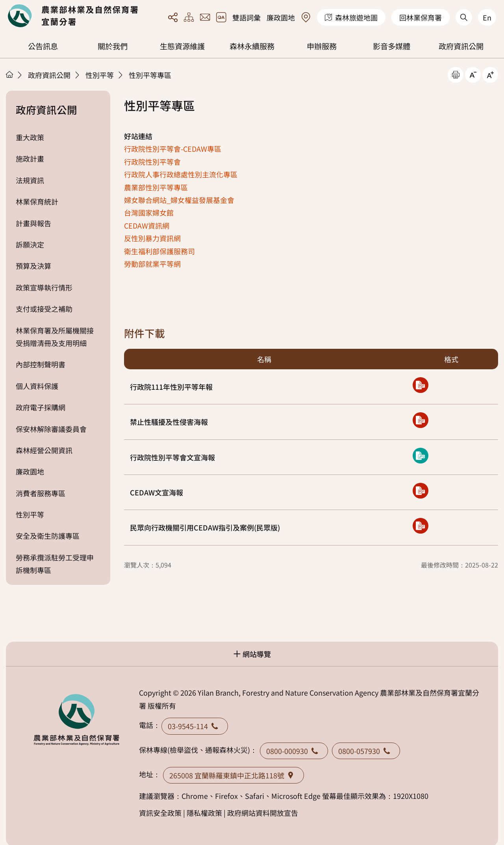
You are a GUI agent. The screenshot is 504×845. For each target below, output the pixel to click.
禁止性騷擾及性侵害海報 (169, 422)
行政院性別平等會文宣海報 (172, 457)
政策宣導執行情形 (44, 287)
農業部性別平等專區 (156, 187)
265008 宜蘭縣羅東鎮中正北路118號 (233, 775)
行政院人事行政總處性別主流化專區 (181, 174)
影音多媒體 (392, 46)
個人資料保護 (37, 386)
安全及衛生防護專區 (48, 536)
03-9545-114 (195, 726)
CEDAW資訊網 (147, 225)
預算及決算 (33, 266)
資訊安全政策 (160, 813)
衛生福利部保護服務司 (159, 251)
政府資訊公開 (461, 46)
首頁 (9, 74)
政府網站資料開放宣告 (263, 813)
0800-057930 (366, 751)
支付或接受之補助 (44, 309)
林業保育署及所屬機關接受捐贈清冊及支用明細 (55, 337)
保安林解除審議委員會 (51, 429)
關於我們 (113, 46)
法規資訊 (30, 180)
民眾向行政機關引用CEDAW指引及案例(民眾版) (205, 527)
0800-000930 (294, 751)
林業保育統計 (37, 201)
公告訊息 (43, 46)
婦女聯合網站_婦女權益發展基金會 (179, 200)
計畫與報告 (33, 223)
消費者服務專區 (41, 493)
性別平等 (100, 75)
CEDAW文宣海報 (157, 492)
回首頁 (73, 16)
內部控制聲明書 (41, 364)
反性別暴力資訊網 (152, 238)
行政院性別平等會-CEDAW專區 (173, 149)
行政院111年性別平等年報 (171, 387)
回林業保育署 (421, 17)
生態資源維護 (182, 46)
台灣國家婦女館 (149, 212)
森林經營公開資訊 (44, 450)
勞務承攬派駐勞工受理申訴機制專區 (55, 564)
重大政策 (30, 137)
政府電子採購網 (41, 407)
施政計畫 (30, 158)
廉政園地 (281, 17)
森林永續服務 (252, 46)
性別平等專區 (150, 75)
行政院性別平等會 (152, 162)
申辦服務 (322, 46)
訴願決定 (30, 244)
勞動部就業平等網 (152, 264)
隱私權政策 (204, 813)
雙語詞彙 (246, 17)
